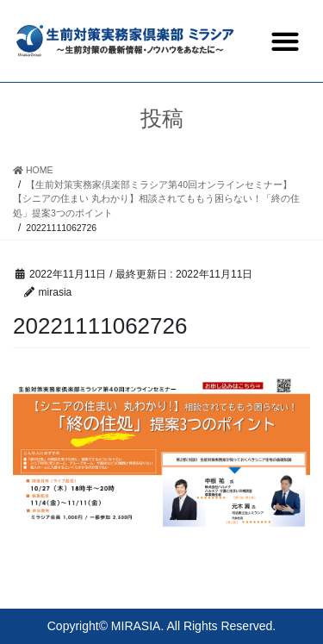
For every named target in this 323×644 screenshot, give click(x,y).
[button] (285, 41)
